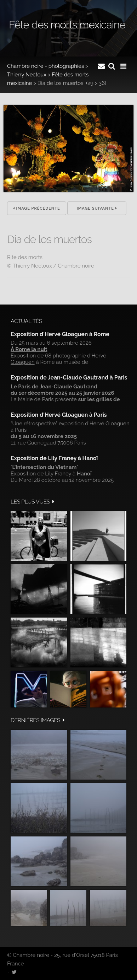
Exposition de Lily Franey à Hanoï (54, 458)
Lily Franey (58, 474)
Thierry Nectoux (27, 75)
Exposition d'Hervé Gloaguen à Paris (59, 415)
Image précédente (37, 208)
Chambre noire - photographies (45, 66)
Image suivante (97, 208)
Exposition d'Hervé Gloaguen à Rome (60, 334)
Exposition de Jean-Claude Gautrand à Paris (69, 378)
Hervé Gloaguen (110, 424)
